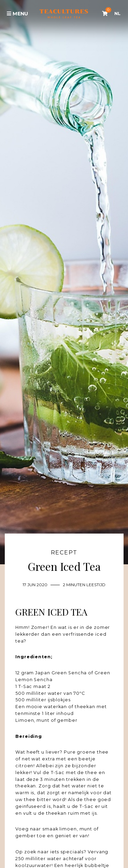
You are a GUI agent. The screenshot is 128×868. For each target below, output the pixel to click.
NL (117, 13)
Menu (18, 14)
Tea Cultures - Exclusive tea (64, 14)
